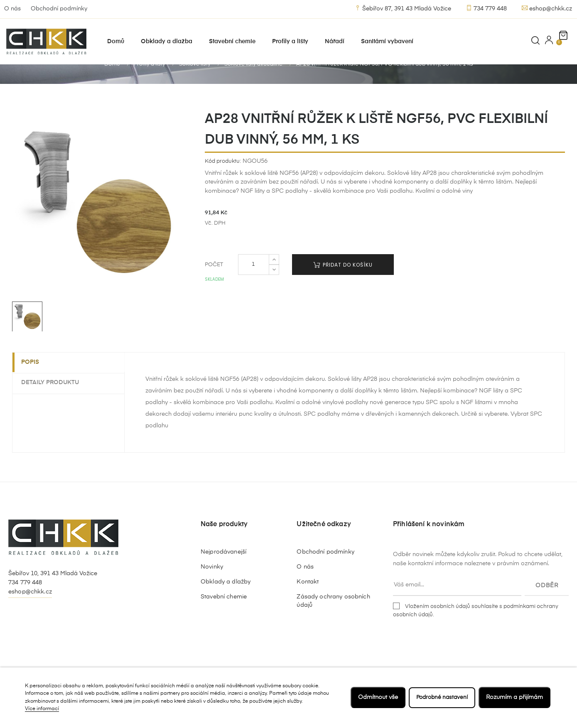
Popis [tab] (34, 380)
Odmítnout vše (375, 697)
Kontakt (308, 600)
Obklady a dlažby (226, 600)
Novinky (212, 585)
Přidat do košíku (343, 283)
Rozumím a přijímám (514, 697)
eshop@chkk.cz (547, 8)
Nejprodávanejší (223, 570)
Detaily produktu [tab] (54, 401)
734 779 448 (486, 8)
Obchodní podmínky (59, 9)
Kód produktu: (223, 179)
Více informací (42, 709)
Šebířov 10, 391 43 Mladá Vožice (53, 592)
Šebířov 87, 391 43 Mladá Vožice (403, 8)
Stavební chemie (224, 615)
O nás (12, 9)
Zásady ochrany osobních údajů (333, 619)
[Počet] (254, 283)
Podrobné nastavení (440, 697)
